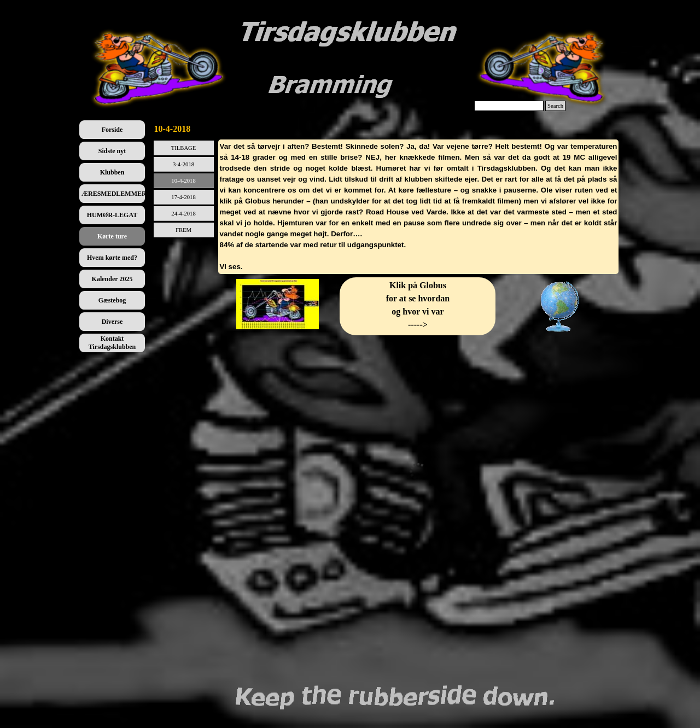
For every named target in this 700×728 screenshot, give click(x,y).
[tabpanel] (419, 207)
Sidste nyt (112, 151)
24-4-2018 (183, 214)
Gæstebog (112, 300)
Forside (112, 130)
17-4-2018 (183, 197)
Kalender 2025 (112, 279)
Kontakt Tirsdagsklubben (112, 343)
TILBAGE (184, 148)
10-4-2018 (183, 181)
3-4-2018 (183, 164)
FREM (183, 230)
